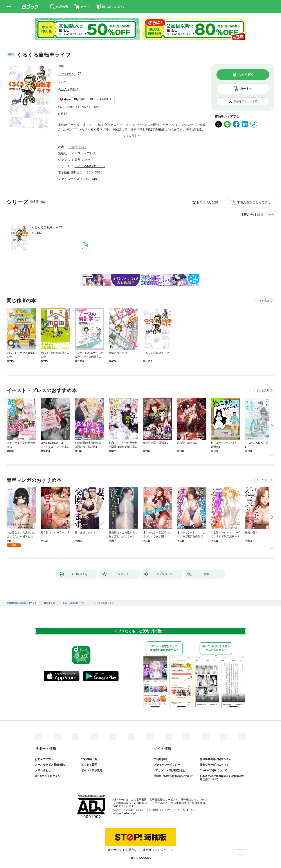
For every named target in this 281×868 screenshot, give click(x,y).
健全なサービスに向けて (214, 765)
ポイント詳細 (99, 99)
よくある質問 (89, 765)
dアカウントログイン (48, 776)
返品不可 (63, 114)
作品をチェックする (246, 101)
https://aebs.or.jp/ (125, 813)
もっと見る (263, 301)
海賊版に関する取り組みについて (173, 776)
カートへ (246, 89)
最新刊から (266, 214)
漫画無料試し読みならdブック (22, 603)
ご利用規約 (160, 759)
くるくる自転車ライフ (47, 227)
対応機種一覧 (89, 759)
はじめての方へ (44, 759)
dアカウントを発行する (124, 850)
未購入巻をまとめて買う (254, 202)
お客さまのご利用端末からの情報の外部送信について (222, 778)
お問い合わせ (43, 770)
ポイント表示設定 (92, 770)
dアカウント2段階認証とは (170, 770)
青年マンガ (82, 160)
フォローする (79, 74)
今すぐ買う (246, 75)
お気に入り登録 (207, 202)
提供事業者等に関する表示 (216, 759)
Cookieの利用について (213, 770)
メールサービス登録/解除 (50, 765)
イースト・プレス (84, 153)
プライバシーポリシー (167, 765)
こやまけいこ (67, 74)
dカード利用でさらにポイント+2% (78, 107)
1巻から (248, 214)
